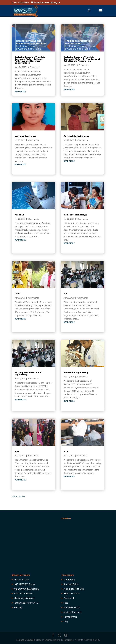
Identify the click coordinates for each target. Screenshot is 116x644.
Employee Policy (72, 607)
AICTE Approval (21, 579)
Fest (66, 603)
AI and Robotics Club (74, 589)
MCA (66, 451)
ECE (65, 294)
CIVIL (17, 294)
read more (20, 91)
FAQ (66, 621)
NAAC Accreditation (23, 593)
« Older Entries (18, 496)
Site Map (18, 607)
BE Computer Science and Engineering (28, 373)
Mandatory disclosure (24, 598)
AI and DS (20, 215)
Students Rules (71, 584)
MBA (17, 451)
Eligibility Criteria (71, 593)
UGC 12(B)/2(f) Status (24, 584)
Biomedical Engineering (76, 372)
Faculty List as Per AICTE (26, 603)
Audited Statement (73, 612)
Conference (69, 579)
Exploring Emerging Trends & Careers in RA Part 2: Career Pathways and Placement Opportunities (30, 60)
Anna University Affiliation (26, 589)
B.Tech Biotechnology (75, 215)
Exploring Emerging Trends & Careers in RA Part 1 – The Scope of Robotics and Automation (82, 59)
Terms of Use (70, 617)
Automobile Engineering (76, 136)
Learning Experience (26, 136)
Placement (69, 598)
